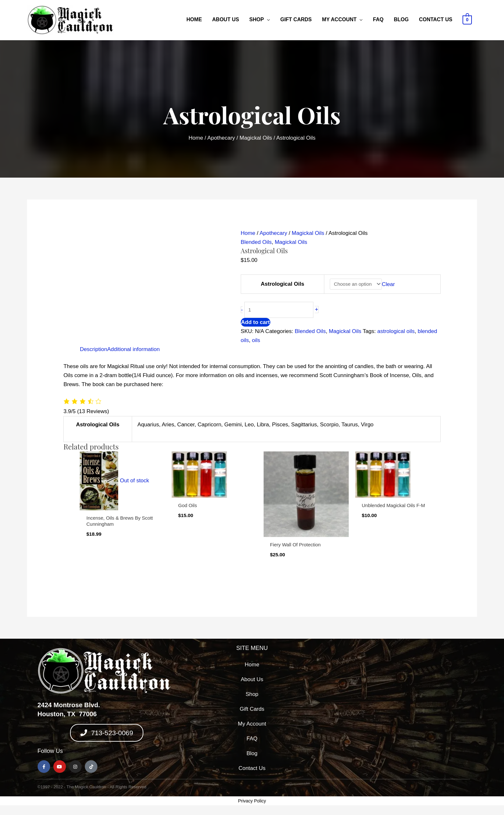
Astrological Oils (282, 284)
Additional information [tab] (133, 349)
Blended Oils (256, 242)
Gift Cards (296, 19)
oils (256, 340)
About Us (226, 19)
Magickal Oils (256, 138)
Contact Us (436, 19)
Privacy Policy (252, 801)
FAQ (378, 19)
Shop (257, 19)
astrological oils (396, 331)
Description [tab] (93, 349)
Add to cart (256, 322)
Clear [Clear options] (388, 284)
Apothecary (221, 138)
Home (194, 19)
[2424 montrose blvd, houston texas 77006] (397, 710)
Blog (401, 19)
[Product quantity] (279, 310)
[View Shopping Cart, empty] (467, 19)
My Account (339, 19)
